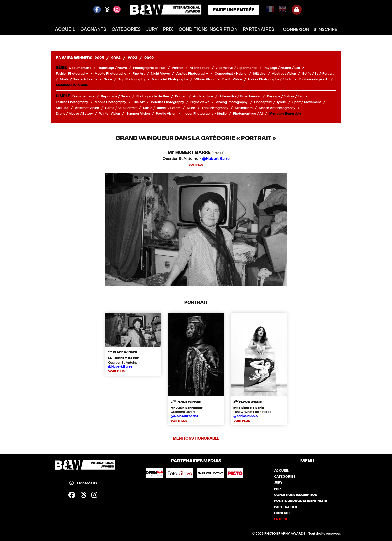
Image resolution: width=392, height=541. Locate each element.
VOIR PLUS (196, 165)
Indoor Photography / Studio (270, 79)
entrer (281, 519)
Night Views (160, 73)
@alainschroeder (184, 416)
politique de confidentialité (301, 501)
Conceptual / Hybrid (230, 73)
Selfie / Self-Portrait (318, 73)
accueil (65, 29)
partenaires (259, 29)
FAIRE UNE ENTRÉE (234, 10)
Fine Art (139, 73)
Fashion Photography (72, 73)
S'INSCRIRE (325, 29)
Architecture (200, 68)
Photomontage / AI (314, 79)
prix (168, 29)
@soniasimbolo (245, 416)
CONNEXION (296, 29)
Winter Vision (205, 79)
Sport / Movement (307, 102)
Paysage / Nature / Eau (282, 68)
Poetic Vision (232, 79)
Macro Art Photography (170, 79)
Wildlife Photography (167, 102)
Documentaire (80, 68)
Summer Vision (138, 113)
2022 (149, 58)
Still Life (259, 73)
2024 (116, 58)
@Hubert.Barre (216, 158)
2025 (99, 58)
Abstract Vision (284, 73)
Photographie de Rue (149, 68)
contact (282, 513)
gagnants (93, 29)
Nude (108, 79)
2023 (132, 58)
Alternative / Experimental (237, 68)
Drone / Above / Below (74, 113)
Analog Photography (192, 73)
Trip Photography (132, 79)
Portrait (178, 68)
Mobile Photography (110, 73)
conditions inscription (208, 29)
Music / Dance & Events (79, 79)
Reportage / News (112, 68)
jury (152, 29)
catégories (126, 29)
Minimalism (244, 108)
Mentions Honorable (72, 85)
